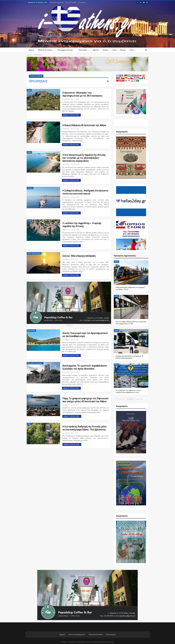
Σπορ (116, 50)
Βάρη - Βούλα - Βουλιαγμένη (35, 363)
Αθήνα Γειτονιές (45, 50)
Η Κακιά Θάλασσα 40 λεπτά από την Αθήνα (84, 125)
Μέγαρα (30, 396)
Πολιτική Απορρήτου (57, 2)
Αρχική (31, 50)
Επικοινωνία (82, 2)
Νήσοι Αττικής (31, 331)
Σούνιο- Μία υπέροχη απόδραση (79, 256)
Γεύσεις (107, 50)
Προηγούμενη (120, 399)
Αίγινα (29, 90)
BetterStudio (109, 642)
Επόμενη (131, 399)
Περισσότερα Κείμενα (131, 50)
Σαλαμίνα (30, 188)
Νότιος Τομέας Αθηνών (34, 253)
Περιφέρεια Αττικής (66, 50)
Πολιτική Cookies (71, 2)
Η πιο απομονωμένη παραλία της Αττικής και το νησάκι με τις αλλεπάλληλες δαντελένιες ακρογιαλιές (84, 158)
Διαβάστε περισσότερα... (71, 115)
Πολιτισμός (84, 50)
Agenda (97, 50)
